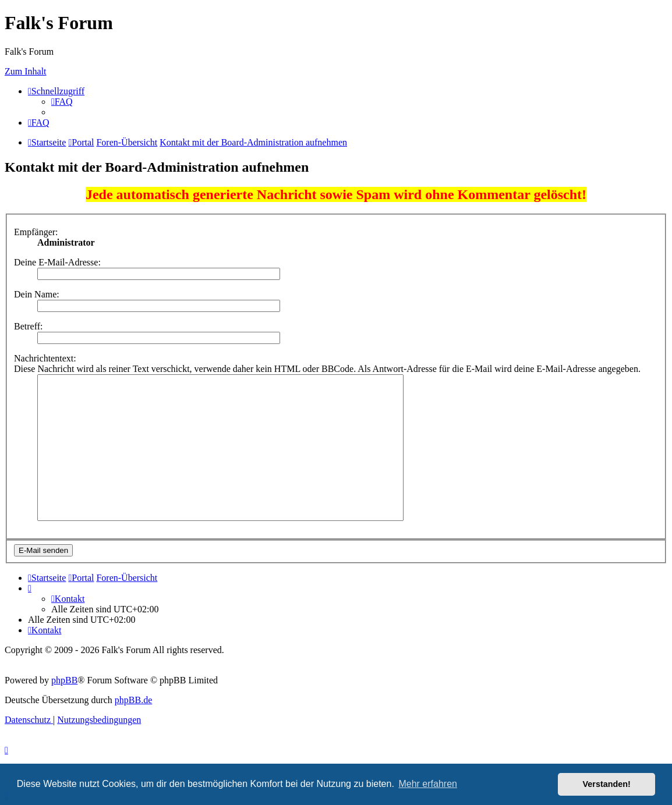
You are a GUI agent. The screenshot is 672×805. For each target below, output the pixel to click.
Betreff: (28, 326)
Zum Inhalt (26, 71)
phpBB (64, 680)
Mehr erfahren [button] (428, 784)
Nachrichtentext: (45, 358)
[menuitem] (62, 102)
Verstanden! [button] (607, 784)
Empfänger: (36, 232)
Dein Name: (37, 294)
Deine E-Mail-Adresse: (57, 262)
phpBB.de (133, 700)
